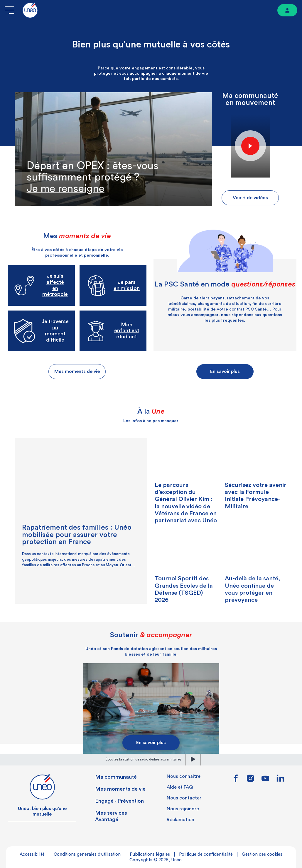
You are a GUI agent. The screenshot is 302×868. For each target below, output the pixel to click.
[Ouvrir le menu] (9, 10)
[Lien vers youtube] (265, 780)
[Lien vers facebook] (236, 780)
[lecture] (193, 760)
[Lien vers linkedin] (280, 780)
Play (250, 146)
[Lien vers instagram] (250, 780)
